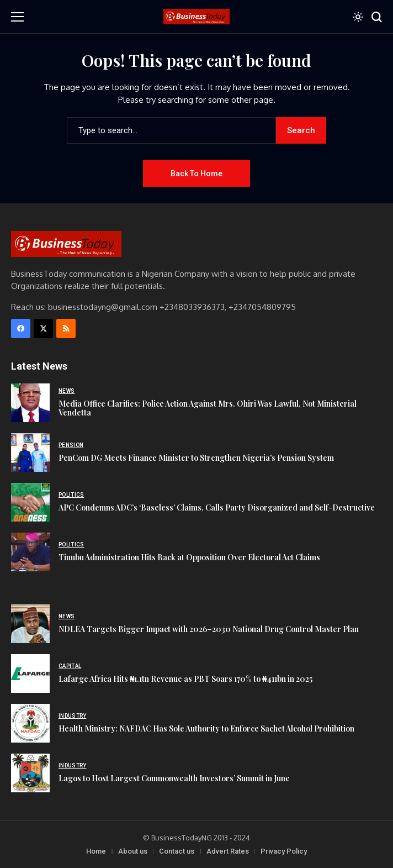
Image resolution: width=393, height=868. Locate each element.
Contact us (177, 851)
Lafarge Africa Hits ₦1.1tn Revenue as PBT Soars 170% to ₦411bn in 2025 (185, 679)
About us (133, 851)
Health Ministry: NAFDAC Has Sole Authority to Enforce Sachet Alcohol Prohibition (206, 728)
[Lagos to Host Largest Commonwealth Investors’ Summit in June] (30, 773)
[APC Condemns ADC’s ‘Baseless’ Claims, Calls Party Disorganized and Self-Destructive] (30, 502)
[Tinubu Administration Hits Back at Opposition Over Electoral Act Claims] (30, 552)
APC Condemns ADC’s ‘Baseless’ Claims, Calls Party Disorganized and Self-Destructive (217, 507)
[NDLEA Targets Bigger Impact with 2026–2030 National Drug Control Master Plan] (30, 624)
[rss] (66, 328)
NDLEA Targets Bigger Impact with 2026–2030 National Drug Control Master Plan (209, 629)
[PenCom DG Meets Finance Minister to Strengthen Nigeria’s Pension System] (30, 453)
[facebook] (21, 328)
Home (96, 851)
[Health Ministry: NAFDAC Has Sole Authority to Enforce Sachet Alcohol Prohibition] (30, 723)
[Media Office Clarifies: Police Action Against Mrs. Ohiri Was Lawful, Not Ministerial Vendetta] (30, 403)
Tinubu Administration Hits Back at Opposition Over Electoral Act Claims (189, 557)
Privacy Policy (284, 851)
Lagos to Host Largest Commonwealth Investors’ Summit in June (174, 778)
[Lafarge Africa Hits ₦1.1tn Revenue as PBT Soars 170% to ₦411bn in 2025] (30, 674)
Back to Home (197, 173)
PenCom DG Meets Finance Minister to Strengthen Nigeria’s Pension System (196, 458)
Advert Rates (228, 851)
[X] (43, 328)
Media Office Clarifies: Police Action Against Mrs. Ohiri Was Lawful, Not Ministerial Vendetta (208, 408)
